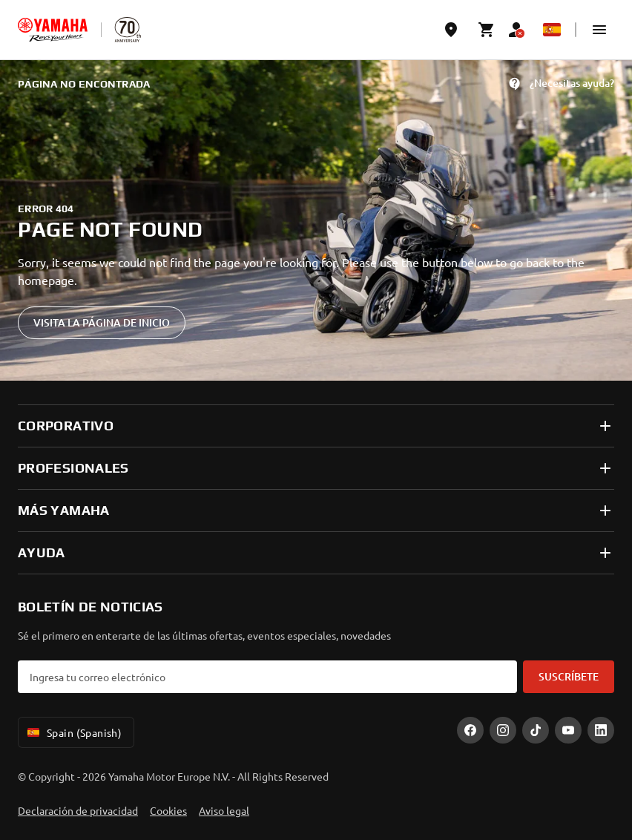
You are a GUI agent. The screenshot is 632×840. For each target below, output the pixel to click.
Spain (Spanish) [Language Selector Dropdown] (73, 732)
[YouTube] (568, 730)
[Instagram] (503, 730)
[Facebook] (470, 730)
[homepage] (53, 30)
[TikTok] (536, 730)
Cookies (168, 810)
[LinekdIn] (601, 730)
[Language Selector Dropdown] (552, 30)
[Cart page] (487, 30)
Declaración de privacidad (78, 810)
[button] (599, 30)
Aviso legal (224, 810)
